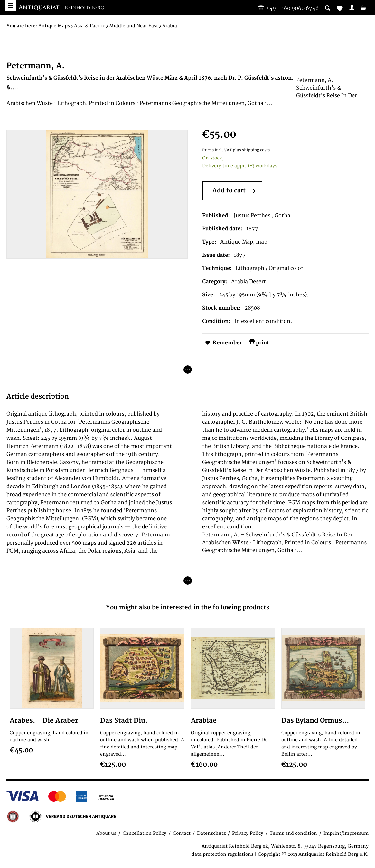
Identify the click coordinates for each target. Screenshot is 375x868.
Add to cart (234, 191)
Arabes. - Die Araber (44, 721)
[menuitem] (352, 8)
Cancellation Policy (145, 833)
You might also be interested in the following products (187, 608)
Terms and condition (293, 833)
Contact (182, 833)
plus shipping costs (251, 150)
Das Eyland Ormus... (315, 721)
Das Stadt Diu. (124, 721)
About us (106, 833)
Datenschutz (211, 833)
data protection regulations (222, 854)
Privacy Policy (248, 833)
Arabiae (204, 721)
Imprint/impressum (346, 833)
